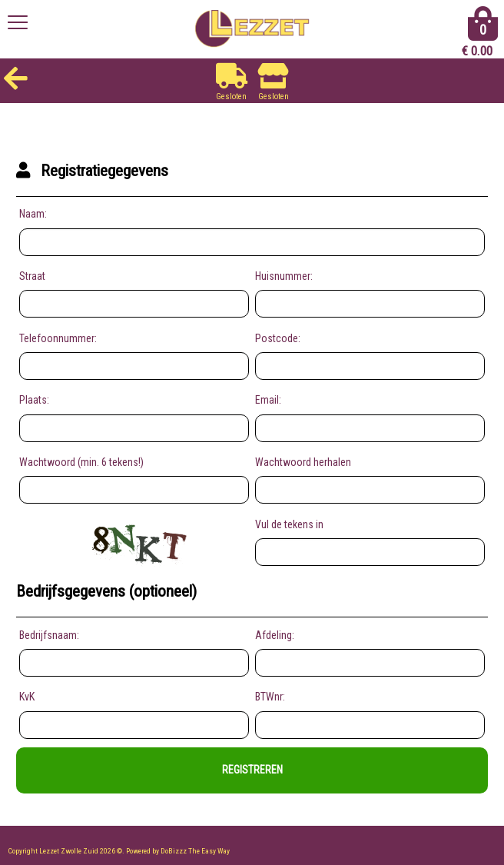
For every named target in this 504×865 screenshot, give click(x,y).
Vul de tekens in (289, 524)
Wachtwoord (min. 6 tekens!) (81, 462)
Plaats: (34, 400)
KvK (27, 697)
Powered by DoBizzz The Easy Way (178, 851)
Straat (32, 276)
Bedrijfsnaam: (49, 635)
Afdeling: (275, 635)
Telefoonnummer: (58, 338)
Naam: (33, 214)
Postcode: (278, 338)
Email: (268, 400)
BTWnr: (270, 697)
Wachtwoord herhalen (303, 462)
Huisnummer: (284, 276)
